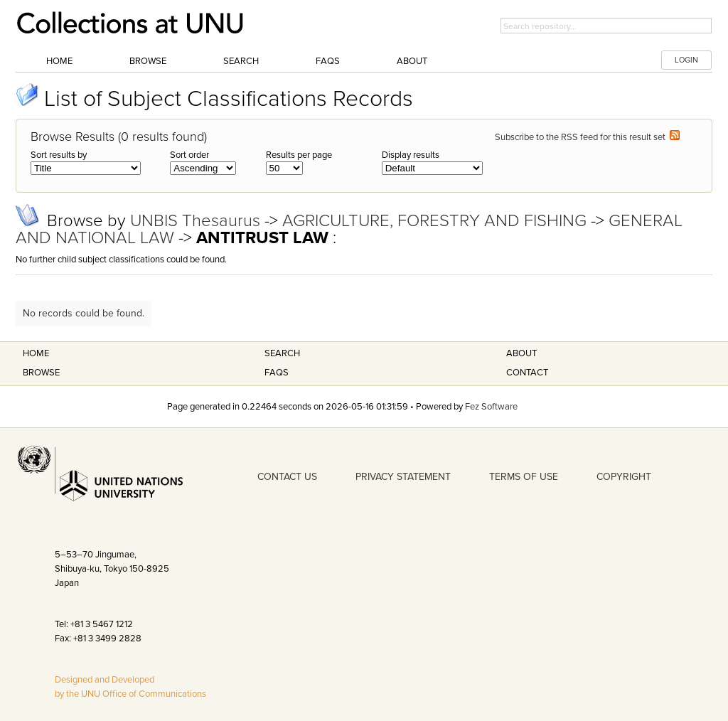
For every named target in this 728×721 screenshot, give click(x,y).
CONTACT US (287, 477)
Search (241, 61)
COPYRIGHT (624, 477)
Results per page (299, 155)
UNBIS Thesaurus (197, 221)
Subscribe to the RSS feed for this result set (587, 137)
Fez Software (491, 407)
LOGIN (686, 60)
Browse (148, 61)
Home (59, 61)
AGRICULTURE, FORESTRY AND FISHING (437, 221)
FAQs (328, 61)
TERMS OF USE (524, 477)
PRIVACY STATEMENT (403, 477)
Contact (527, 373)
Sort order (189, 155)
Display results (411, 155)
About (412, 61)
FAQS (277, 373)
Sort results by (59, 155)
